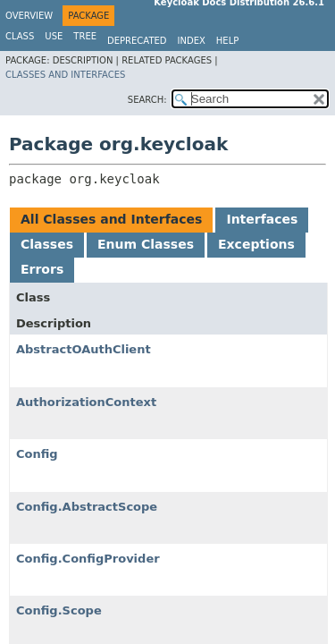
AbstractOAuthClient (84, 349)
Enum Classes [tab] (146, 244)
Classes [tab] (47, 244)
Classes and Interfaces (65, 75)
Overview (29, 16)
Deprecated (137, 41)
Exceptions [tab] (256, 244)
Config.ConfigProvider (88, 559)
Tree (85, 36)
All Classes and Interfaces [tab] (111, 219)
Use (54, 36)
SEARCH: (147, 100)
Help (227, 41)
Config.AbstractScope (87, 507)
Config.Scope (59, 610)
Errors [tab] (42, 269)
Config (37, 454)
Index (192, 41)
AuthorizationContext (86, 402)
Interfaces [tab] (262, 219)
